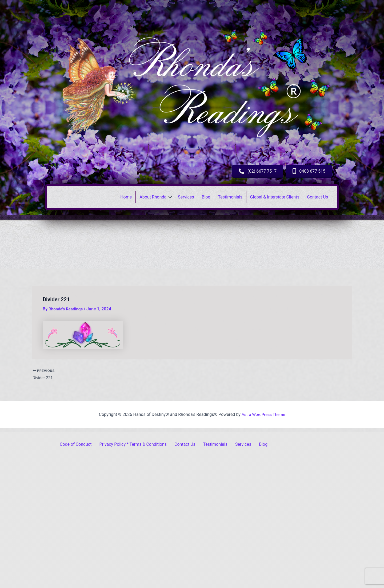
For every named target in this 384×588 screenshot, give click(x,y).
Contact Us (317, 197)
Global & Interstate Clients (275, 197)
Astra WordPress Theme (263, 414)
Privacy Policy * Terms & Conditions (133, 444)
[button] (170, 197)
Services (186, 197)
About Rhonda (153, 197)
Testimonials (230, 197)
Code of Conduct (76, 444)
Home (126, 197)
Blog (206, 197)
